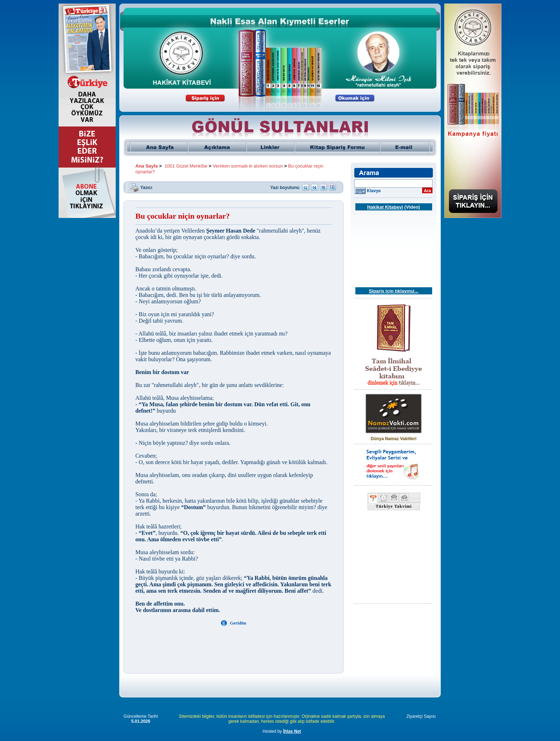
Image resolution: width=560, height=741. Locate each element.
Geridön (238, 623)
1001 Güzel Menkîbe (186, 166)
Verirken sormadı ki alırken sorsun (248, 166)
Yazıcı (146, 187)
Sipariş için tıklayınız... (394, 291)
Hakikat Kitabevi (385, 207)
